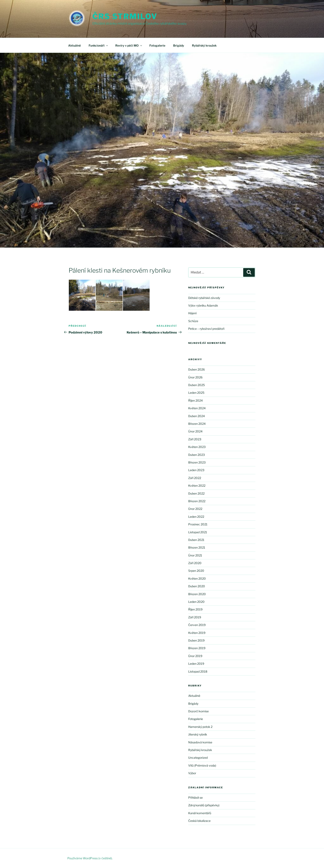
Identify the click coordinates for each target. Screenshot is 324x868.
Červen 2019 (197, 625)
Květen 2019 (197, 633)
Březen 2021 (197, 547)
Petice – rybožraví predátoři (206, 329)
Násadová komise (200, 742)
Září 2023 (195, 439)
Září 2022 (195, 478)
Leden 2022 (196, 517)
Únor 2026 (195, 377)
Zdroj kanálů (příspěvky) (204, 805)
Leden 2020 (196, 602)
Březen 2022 (197, 501)
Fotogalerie (157, 45)
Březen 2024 (197, 424)
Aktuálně (74, 45)
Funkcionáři (99, 45)
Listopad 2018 (198, 671)
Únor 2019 (195, 656)
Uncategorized (198, 758)
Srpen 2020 (196, 571)
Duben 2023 (197, 455)
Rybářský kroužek (204, 45)
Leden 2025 (196, 393)
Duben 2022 (196, 493)
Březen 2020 (197, 594)
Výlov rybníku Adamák (203, 305)
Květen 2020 (197, 578)
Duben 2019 (196, 640)
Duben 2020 (197, 586)
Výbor (192, 773)
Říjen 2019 (195, 609)
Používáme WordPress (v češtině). (90, 858)
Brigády (179, 45)
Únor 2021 (195, 555)
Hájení (192, 313)
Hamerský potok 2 (200, 727)
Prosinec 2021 (198, 524)
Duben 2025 (197, 385)
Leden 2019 (196, 664)
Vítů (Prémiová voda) (202, 765)
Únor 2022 (195, 509)
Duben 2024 (197, 416)
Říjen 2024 (195, 400)
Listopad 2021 (198, 532)
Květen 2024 (197, 408)
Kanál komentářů (200, 813)
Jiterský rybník (198, 734)
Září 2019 (195, 617)
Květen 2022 (197, 486)
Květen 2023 (197, 447)
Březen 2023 (197, 462)
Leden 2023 (196, 470)
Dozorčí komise (198, 711)
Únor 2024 (195, 431)
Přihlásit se (195, 798)
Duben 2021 (196, 540)
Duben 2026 (197, 369)
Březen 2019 (197, 648)
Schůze (193, 321)
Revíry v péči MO (129, 45)
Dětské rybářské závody (204, 298)
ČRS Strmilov (125, 16)
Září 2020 (195, 563)
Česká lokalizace (199, 821)
